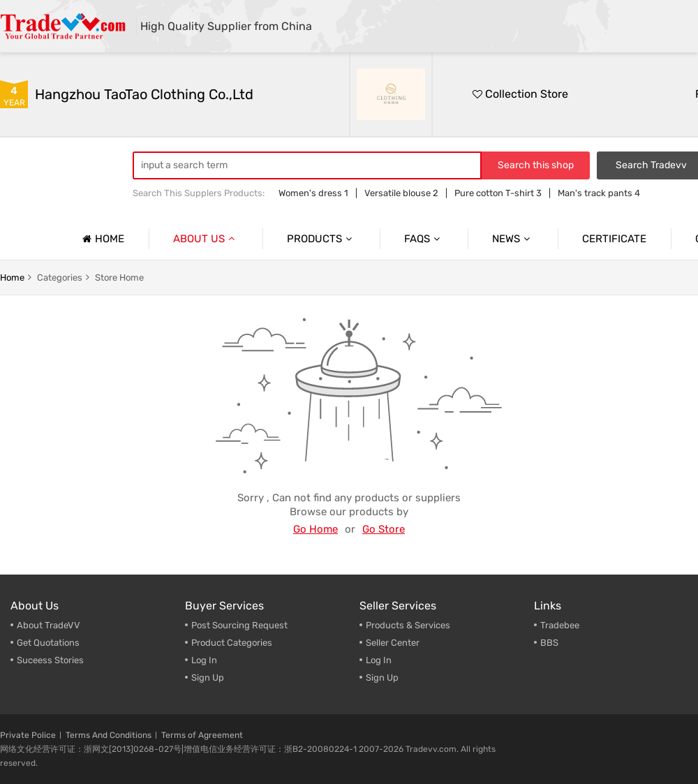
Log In (204, 660)
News (513, 239)
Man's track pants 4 (599, 193)
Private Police (28, 735)
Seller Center (393, 643)
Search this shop (536, 165)
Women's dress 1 (313, 193)
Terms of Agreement (202, 735)
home (12, 278)
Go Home (315, 529)
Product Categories (232, 643)
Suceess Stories (50, 660)
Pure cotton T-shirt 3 (498, 193)
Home (102, 239)
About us (206, 239)
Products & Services (408, 625)
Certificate (614, 239)
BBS (549, 643)
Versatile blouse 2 (401, 193)
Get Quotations (48, 643)
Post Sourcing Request (239, 625)
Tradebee (560, 625)
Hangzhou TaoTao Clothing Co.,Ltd (144, 94)
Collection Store (520, 94)
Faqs (424, 239)
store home (119, 278)
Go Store (384, 529)
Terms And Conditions (109, 735)
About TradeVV (49, 625)
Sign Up (382, 678)
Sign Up (208, 678)
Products (321, 239)
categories (60, 278)
